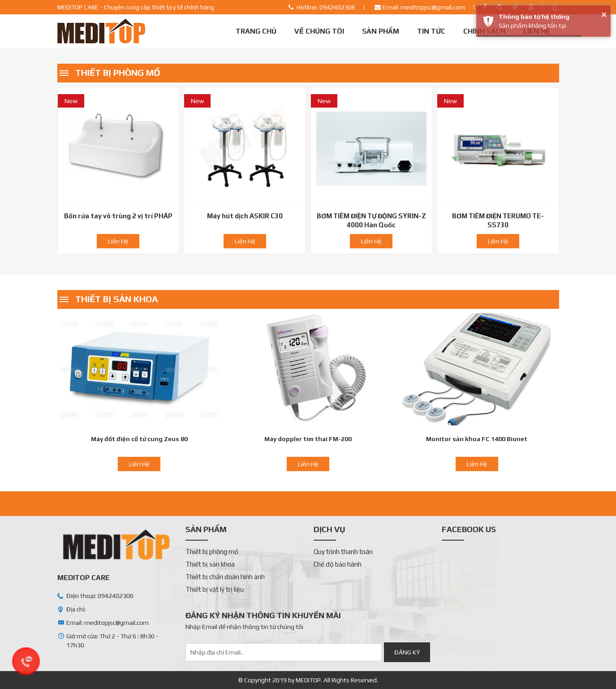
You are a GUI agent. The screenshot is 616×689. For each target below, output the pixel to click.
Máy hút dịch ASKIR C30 (245, 216)
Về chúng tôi (319, 31)
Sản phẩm (381, 31)
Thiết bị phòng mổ (118, 72)
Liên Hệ (118, 241)
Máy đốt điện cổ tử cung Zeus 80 (139, 439)
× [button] (604, 14)
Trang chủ (256, 31)
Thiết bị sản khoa (116, 299)
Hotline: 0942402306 (326, 7)
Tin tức (431, 31)
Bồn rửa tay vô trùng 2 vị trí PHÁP (118, 216)
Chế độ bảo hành (338, 564)
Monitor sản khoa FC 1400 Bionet (477, 439)
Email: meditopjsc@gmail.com (424, 7)
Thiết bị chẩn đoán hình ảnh (225, 577)
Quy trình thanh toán (343, 552)
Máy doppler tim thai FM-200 (308, 439)
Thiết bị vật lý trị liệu (215, 589)
